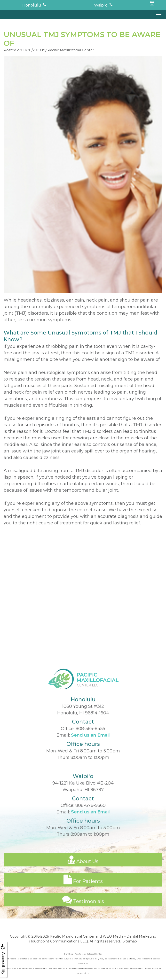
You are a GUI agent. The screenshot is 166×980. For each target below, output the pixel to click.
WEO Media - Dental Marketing (130, 936)
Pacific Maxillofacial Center (72, 936)
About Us (83, 874)
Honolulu (32, 5)
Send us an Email (90, 749)
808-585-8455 (90, 743)
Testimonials (83, 914)
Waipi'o (101, 5)
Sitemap (130, 941)
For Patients (83, 894)
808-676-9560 (91, 820)
